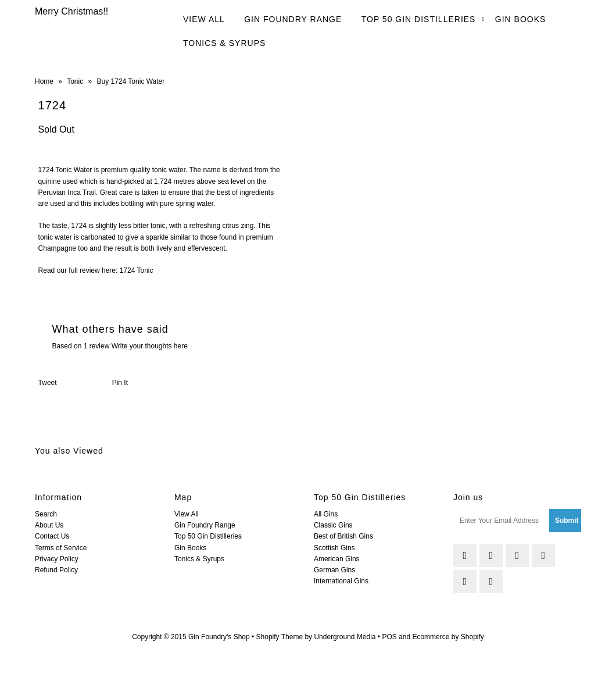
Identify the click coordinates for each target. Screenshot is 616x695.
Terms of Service (61, 548)
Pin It (120, 383)
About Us (49, 525)
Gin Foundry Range (293, 19)
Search (46, 514)
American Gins (337, 559)
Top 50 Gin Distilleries (419, 19)
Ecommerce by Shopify (448, 637)
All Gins (326, 514)
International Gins (341, 581)
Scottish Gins (334, 548)
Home (44, 81)
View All (204, 19)
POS (389, 637)
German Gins (334, 570)
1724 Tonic (137, 270)
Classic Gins (333, 525)
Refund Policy (56, 570)
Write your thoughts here (150, 346)
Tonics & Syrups (224, 43)
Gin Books (521, 19)
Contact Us (52, 536)
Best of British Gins (343, 536)
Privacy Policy (57, 559)
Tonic (75, 81)
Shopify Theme (280, 637)
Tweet (48, 383)
